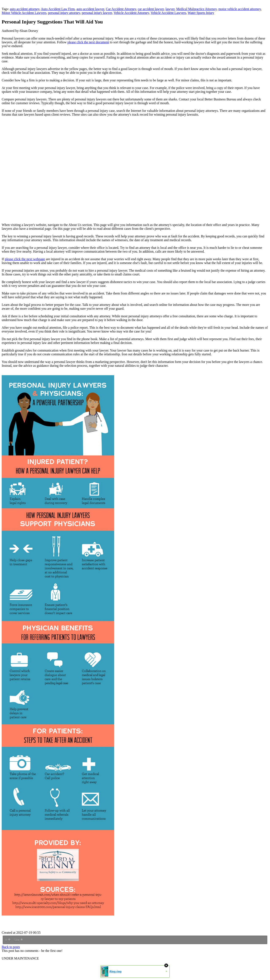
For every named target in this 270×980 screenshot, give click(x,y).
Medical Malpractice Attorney (196, 9)
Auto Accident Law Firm (58, 9)
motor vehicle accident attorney (240, 9)
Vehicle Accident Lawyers (168, 13)
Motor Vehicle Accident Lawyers (24, 13)
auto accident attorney (24, 9)
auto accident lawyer (90, 9)
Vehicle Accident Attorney (131, 13)
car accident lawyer (151, 9)
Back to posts (11, 947)
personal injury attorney (64, 13)
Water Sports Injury (201, 13)
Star (18, 940)
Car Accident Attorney (121, 9)
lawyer (170, 9)
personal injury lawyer (97, 13)
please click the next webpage (25, 259)
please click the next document (88, 42)
